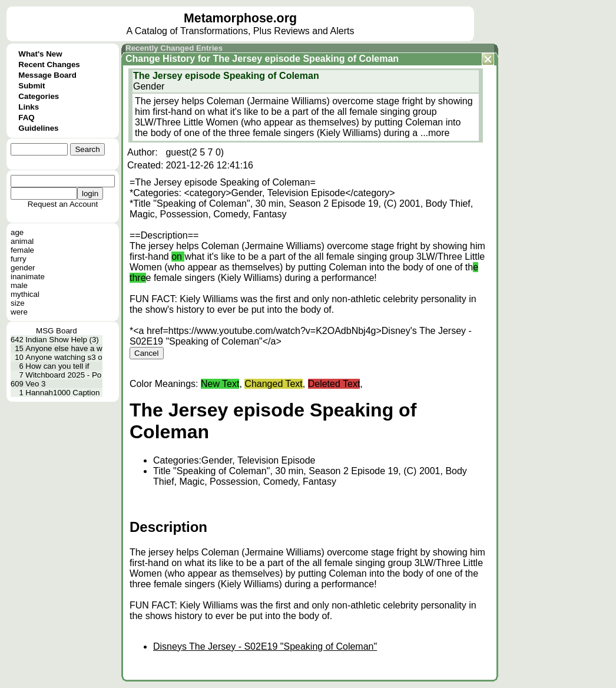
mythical (25, 294)
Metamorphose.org (240, 18)
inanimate (28, 277)
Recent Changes (49, 64)
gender (23, 268)
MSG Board (57, 331)
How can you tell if (57, 366)
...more (435, 133)
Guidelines (38, 128)
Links (29, 107)
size (18, 303)
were (19, 312)
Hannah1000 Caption (62, 393)
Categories (39, 96)
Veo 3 (35, 384)
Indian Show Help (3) (62, 340)
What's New (40, 54)
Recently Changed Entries (174, 48)
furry (19, 259)
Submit (32, 86)
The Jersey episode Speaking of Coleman (306, 59)
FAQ (26, 118)
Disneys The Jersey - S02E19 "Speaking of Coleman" (265, 646)
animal (22, 241)
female (22, 250)
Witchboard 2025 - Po (63, 375)
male (19, 285)
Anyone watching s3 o (64, 357)
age (17, 232)
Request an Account (63, 204)
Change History (160, 59)
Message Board (47, 75)
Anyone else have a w (64, 348)
